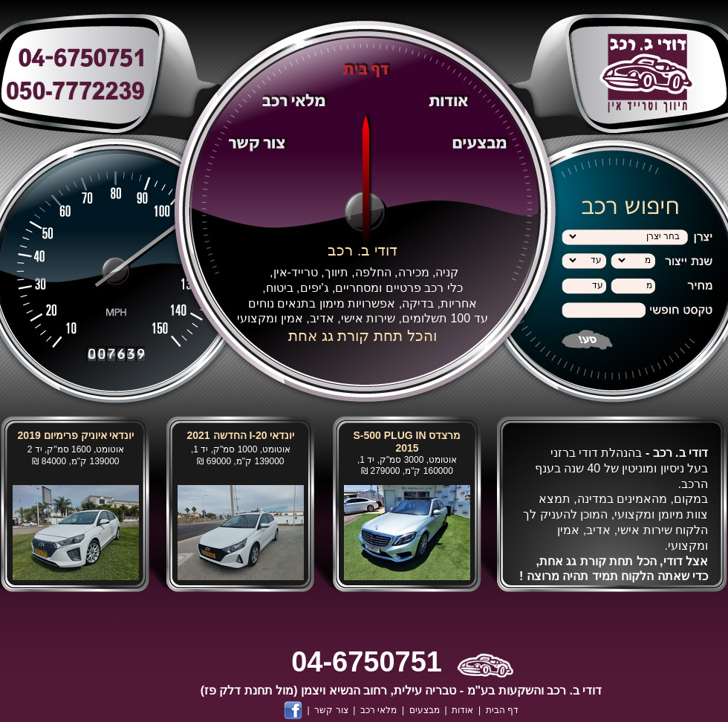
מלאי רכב (378, 710)
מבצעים (425, 710)
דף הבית (502, 710)
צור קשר (331, 710)
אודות (462, 710)
